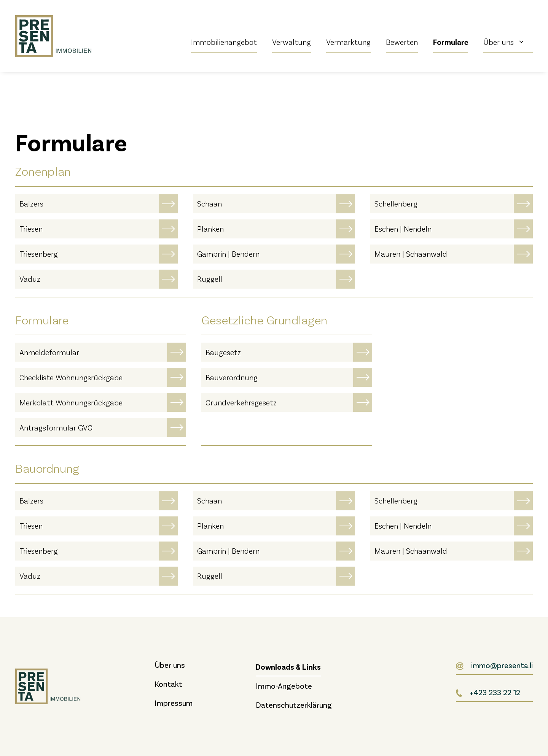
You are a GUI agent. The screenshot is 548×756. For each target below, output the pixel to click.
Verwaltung (292, 42)
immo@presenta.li (502, 665)
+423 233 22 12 (495, 692)
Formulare (451, 42)
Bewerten (402, 42)
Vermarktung (348, 42)
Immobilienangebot (224, 42)
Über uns (508, 42)
